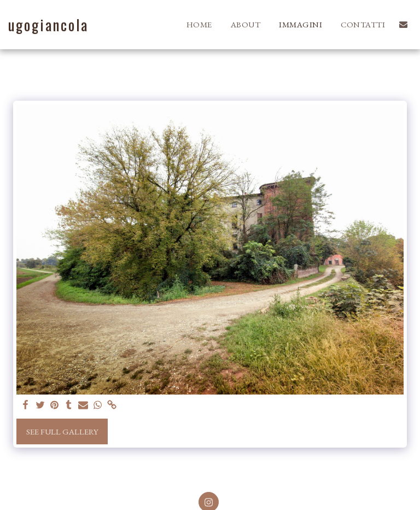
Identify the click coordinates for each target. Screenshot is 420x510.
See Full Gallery (62, 431)
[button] (403, 24)
